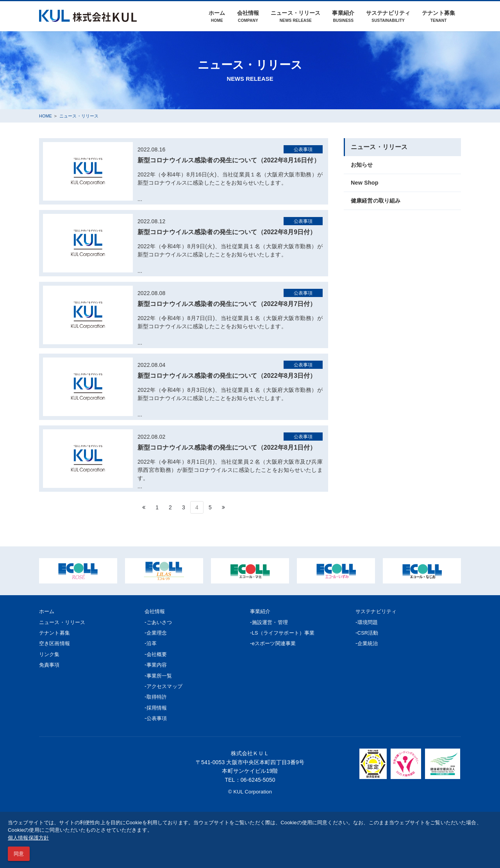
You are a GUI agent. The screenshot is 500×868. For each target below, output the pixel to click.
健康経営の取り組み (377, 202)
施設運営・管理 (271, 622)
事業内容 (158, 665)
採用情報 (158, 708)
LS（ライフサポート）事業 (286, 633)
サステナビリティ (388, 16)
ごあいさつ (160, 622)
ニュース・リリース (296, 16)
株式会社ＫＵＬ (250, 753)
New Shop (365, 183)
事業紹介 (343, 16)
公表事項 (158, 718)
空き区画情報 (56, 643)
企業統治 (369, 643)
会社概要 (158, 654)
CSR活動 (369, 633)
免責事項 (50, 665)
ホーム (217, 16)
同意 (19, 854)
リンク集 (50, 654)
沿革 (152, 643)
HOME (46, 116)
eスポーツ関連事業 (276, 643)
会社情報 (248, 16)
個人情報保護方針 (28, 838)
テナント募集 (438, 16)
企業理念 (158, 633)
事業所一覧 (160, 676)
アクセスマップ (166, 686)
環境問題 (369, 622)
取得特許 (158, 697)
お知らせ (363, 165)
